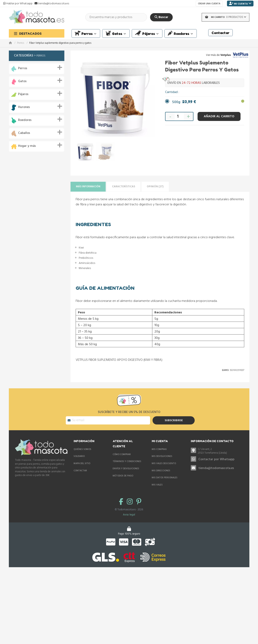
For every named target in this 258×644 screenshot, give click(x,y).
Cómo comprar (122, 454)
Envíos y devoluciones (126, 469)
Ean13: (226, 370)
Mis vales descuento (164, 463)
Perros (21, 43)
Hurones (24, 107)
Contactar (80, 471)
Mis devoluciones (162, 456)
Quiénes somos (82, 449)
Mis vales (157, 485)
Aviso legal (129, 515)
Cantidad (172, 92)
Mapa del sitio (82, 463)
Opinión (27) (155, 187)
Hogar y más (27, 146)
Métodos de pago (123, 476)
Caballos (24, 133)
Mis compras (159, 449)
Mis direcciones (161, 471)
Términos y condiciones (127, 461)
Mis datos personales (165, 478)
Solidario (79, 456)
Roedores (25, 120)
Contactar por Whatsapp (216, 459)
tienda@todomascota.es (216, 468)
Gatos (22, 81)
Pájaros (23, 94)
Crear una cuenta (209, 4)
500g (184, 102)
